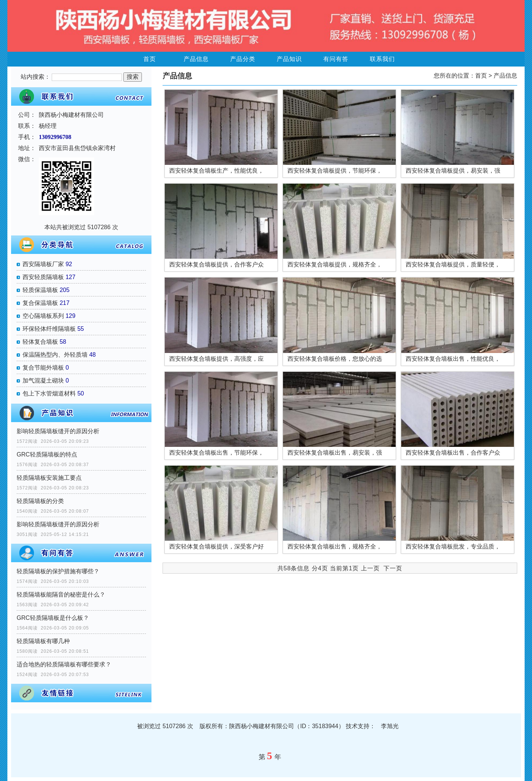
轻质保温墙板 (40, 290)
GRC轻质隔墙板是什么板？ (53, 618)
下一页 (393, 568)
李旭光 (390, 726)
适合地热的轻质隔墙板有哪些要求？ (64, 664)
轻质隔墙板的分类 (40, 501)
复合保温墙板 (40, 303)
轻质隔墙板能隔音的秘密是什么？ (61, 595)
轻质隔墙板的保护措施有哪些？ (58, 571)
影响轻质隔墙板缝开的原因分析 (58, 431)
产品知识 (289, 59)
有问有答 (336, 59)
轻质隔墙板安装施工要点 (49, 478)
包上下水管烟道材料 (49, 393)
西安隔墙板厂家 (43, 264)
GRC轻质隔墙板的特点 (47, 454)
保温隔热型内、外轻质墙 (55, 355)
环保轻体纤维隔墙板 (49, 329)
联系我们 (382, 59)
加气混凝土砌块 (43, 381)
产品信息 (196, 59)
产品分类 (243, 59)
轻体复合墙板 (40, 342)
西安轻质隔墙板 (43, 277)
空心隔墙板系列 (43, 316)
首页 (150, 59)
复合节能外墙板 (43, 368)
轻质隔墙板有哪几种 (43, 641)
